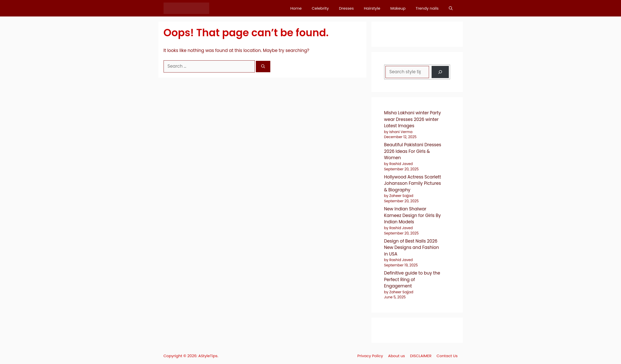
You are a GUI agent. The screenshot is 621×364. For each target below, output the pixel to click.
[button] (451, 8)
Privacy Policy (370, 356)
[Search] (263, 67)
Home (296, 8)
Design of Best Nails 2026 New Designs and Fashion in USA (412, 248)
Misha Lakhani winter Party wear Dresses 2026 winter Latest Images (413, 119)
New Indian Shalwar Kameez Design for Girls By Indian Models (413, 215)
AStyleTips (208, 356)
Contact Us (447, 356)
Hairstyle (372, 8)
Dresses (346, 8)
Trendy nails (427, 8)
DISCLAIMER (421, 356)
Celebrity (320, 8)
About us (397, 356)
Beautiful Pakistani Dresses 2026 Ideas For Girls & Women (413, 151)
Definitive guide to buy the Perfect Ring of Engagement (412, 279)
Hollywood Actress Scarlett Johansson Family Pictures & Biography (413, 183)
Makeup (398, 8)
